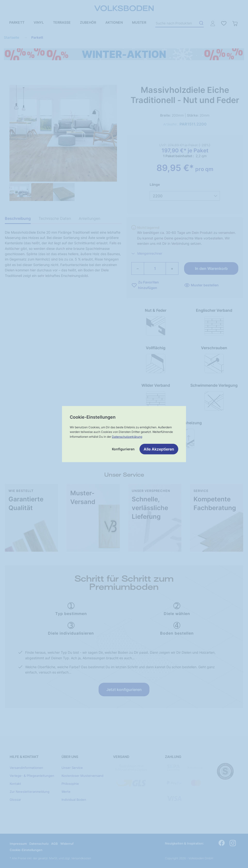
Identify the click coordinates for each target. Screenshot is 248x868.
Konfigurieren (123, 449)
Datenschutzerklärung (127, 436)
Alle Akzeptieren (159, 449)
